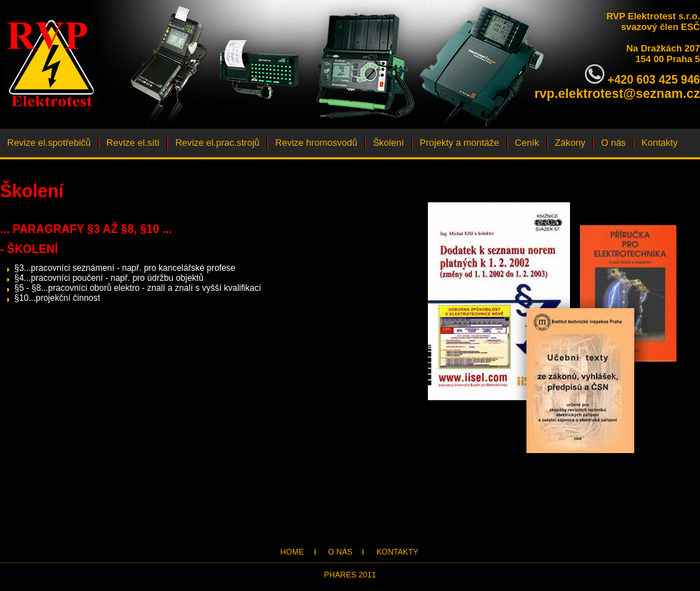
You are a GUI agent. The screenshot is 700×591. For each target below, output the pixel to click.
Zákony (570, 143)
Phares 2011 (350, 575)
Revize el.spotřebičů (49, 143)
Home (292, 552)
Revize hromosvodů (316, 143)
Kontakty (660, 143)
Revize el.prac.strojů (217, 143)
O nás (613, 143)
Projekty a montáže (460, 143)
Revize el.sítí (133, 143)
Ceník (527, 143)
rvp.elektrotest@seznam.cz (617, 94)
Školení (388, 143)
